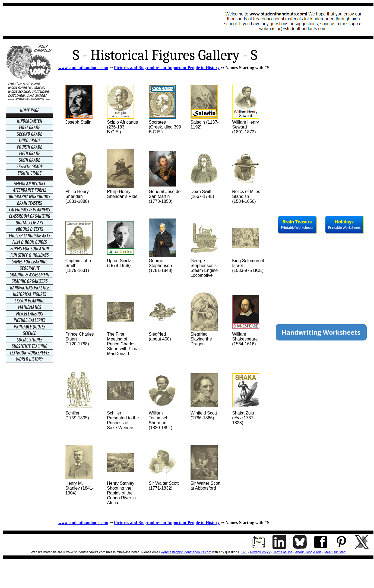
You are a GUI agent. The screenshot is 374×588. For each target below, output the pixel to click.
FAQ (244, 552)
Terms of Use (283, 552)
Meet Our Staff (335, 552)
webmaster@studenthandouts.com (186, 552)
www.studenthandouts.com (83, 68)
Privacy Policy (260, 552)
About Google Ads (308, 552)
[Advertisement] (105, 21)
